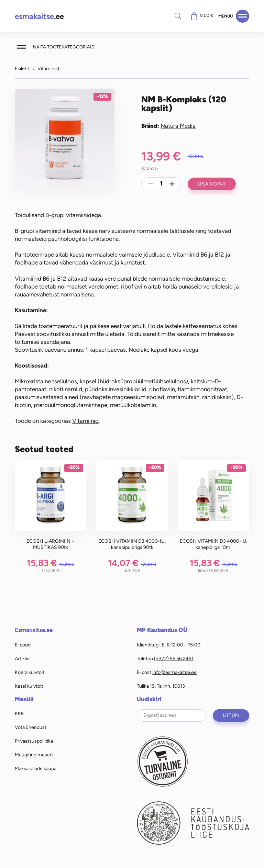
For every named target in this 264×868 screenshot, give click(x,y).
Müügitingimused (34, 755)
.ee (39, 16)
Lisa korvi (212, 184)
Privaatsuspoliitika (34, 741)
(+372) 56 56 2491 (174, 658)
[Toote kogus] (161, 184)
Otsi (178, 16)
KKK (19, 713)
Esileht (22, 68)
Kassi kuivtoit (29, 686)
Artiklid (22, 658)
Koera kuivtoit (30, 672)
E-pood (23, 645)
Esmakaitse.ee (34, 630)
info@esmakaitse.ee (174, 672)
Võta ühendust (31, 727)
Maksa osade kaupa (36, 768)
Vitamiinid (48, 68)
